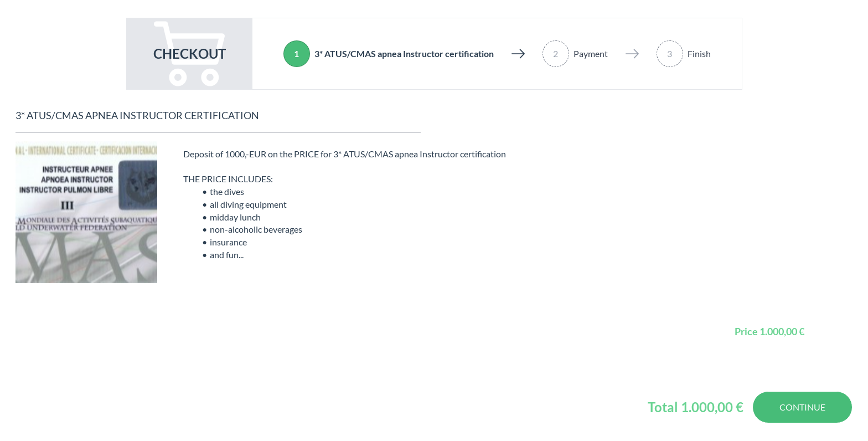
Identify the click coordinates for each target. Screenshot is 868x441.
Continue (802, 407)
